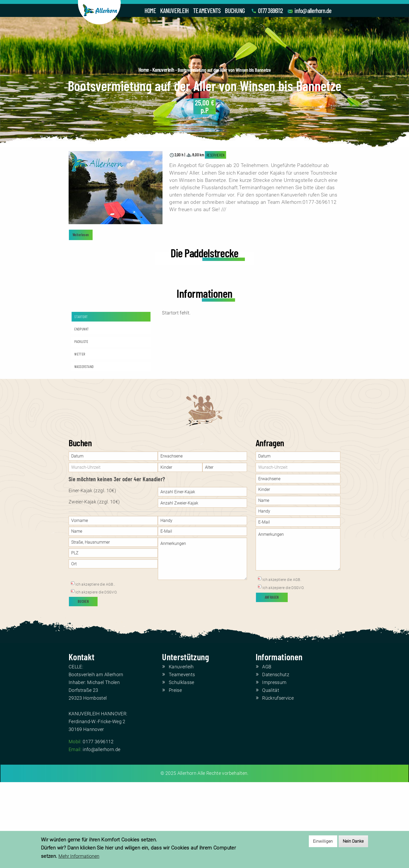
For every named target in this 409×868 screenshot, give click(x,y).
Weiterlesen (81, 235)
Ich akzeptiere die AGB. (282, 665)
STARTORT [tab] (81, 402)
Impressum (274, 768)
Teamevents (182, 760)
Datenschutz (276, 760)
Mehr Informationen (79, 857)
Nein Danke (353, 841)
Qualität (271, 776)
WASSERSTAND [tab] (84, 452)
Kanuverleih (163, 70)
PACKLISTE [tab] (81, 427)
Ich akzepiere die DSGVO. (96, 678)
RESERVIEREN (216, 155)
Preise (175, 776)
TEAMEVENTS (207, 10)
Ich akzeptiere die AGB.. (95, 670)
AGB (267, 753)
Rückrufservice (278, 784)
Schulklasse (182, 768)
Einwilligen (323, 841)
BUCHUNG (235, 10)
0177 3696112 (270, 10)
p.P (205, 106)
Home (144, 70)
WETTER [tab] (80, 440)
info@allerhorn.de (313, 10)
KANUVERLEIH (174, 10)
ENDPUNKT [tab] (82, 415)
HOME (150, 10)
